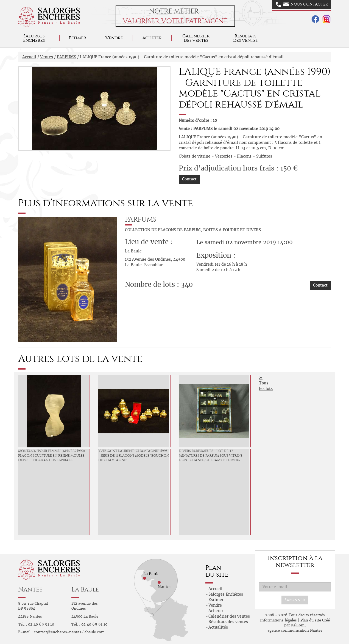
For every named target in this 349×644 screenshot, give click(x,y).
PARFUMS (66, 57)
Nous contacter (302, 4)
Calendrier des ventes (196, 38)
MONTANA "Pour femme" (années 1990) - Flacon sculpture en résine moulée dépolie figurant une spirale (53, 456)
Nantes (30, 589)
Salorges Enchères (226, 594)
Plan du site (311, 620)
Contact (189, 179)
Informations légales (278, 620)
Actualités (218, 627)
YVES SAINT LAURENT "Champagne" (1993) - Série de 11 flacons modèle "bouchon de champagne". (134, 456)
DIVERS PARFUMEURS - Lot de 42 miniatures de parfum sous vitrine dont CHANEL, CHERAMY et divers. (211, 456)
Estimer (78, 38)
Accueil (29, 57)
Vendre (114, 38)
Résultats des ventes (228, 622)
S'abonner (295, 600)
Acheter (152, 38)
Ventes (47, 57)
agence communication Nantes (295, 630)
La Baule (85, 589)
